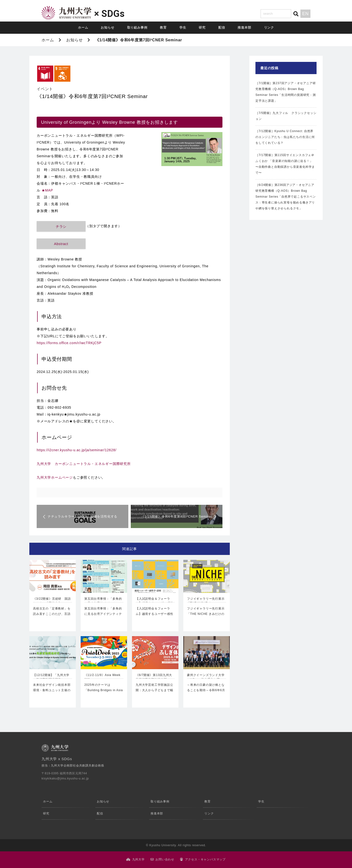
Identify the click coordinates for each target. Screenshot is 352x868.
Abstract (61, 244)
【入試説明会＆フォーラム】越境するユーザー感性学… (154, 601)
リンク (269, 28)
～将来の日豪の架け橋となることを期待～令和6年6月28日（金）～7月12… (206, 690)
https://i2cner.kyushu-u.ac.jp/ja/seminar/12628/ (77, 450)
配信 (222, 28)
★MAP (47, 190)
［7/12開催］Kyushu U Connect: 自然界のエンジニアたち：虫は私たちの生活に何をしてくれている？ (285, 137)
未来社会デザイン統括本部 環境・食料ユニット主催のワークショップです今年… (53, 690)
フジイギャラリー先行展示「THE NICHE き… (206, 601)
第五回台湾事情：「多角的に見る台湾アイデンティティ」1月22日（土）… (103, 614)
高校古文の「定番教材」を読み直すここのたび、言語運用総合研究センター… (52, 614)
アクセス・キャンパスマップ (205, 859)
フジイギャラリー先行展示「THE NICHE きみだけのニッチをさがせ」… (206, 614)
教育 (163, 28)
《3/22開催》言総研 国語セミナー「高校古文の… (52, 601)
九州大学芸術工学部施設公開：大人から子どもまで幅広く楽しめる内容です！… (154, 690)
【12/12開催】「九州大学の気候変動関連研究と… (51, 677)
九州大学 (138, 859)
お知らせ (107, 28)
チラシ (61, 226)
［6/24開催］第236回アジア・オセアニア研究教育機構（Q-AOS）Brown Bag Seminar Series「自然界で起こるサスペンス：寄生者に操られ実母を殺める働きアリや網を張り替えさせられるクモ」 (286, 197)
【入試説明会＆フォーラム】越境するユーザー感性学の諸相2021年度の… (154, 614)
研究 (202, 28)
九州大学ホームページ (55, 477)
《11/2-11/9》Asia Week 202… (102, 677)
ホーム (83, 28)
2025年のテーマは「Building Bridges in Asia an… (104, 690)
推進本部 (244, 28)
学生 (183, 28)
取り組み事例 (137, 28)
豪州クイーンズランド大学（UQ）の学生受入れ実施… (206, 678)
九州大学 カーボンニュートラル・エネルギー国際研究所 (84, 464)
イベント (45, 89)
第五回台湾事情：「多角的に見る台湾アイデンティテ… (103, 601)
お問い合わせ (165, 859)
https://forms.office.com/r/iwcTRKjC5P (69, 343)
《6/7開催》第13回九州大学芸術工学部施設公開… (154, 677)
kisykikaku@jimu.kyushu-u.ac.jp (65, 778)
